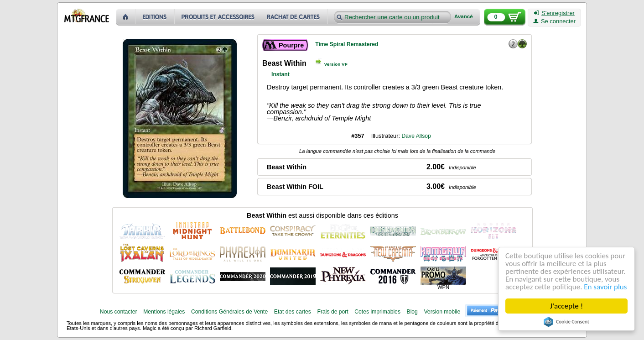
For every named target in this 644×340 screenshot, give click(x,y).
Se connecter (554, 21)
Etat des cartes (293, 312)
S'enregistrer (554, 13)
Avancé (464, 17)
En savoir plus (606, 287)
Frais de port (332, 312)
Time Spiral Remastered (347, 44)
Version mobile (442, 312)
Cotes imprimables (377, 312)
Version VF (336, 64)
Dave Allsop (416, 136)
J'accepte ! (566, 306)
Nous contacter (119, 312)
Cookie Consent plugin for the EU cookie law (566, 322)
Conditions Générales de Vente (229, 312)
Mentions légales (164, 312)
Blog (412, 312)
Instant (280, 74)
